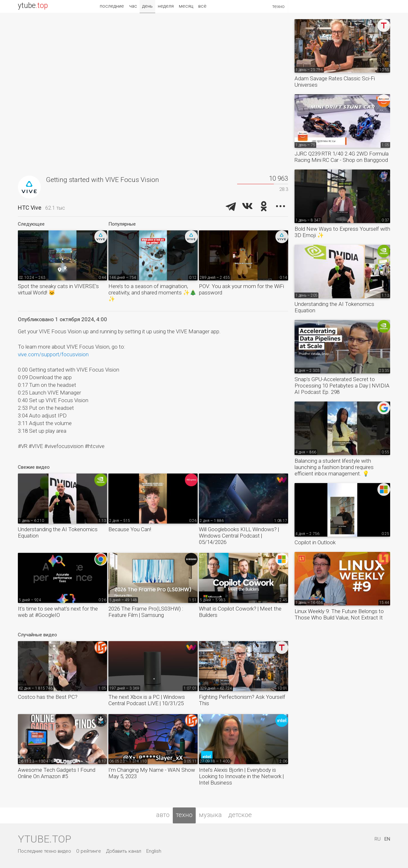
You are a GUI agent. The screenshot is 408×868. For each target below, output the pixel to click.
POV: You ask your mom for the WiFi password (241, 289)
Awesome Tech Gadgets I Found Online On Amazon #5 (57, 773)
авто (163, 815)
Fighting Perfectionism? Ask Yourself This (242, 700)
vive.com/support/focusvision (53, 354)
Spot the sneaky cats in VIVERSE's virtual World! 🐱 (58, 289)
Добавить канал (124, 851)
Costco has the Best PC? (48, 697)
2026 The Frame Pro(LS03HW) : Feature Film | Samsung (146, 612)
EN (387, 839)
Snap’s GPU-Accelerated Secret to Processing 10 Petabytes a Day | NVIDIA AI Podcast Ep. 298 (342, 386)
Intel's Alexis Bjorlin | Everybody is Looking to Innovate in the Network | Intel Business (241, 776)
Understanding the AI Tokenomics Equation (58, 532)
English (154, 851)
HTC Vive (30, 208)
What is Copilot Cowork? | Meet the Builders (240, 612)
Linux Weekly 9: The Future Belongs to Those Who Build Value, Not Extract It (339, 614)
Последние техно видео (44, 851)
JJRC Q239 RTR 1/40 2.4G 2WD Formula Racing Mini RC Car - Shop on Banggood (342, 157)
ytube (33, 6)
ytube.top (44, 839)
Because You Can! (130, 529)
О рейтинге (89, 851)
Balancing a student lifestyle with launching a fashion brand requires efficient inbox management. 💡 (334, 467)
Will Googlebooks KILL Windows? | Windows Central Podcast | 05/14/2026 (239, 536)
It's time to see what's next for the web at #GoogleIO (58, 612)
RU (378, 839)
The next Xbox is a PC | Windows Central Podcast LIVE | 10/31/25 (147, 700)
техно (184, 815)
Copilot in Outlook (315, 542)
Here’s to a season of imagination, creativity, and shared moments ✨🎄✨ (152, 293)
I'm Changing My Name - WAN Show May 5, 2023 (152, 773)
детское (240, 815)
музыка (210, 815)
